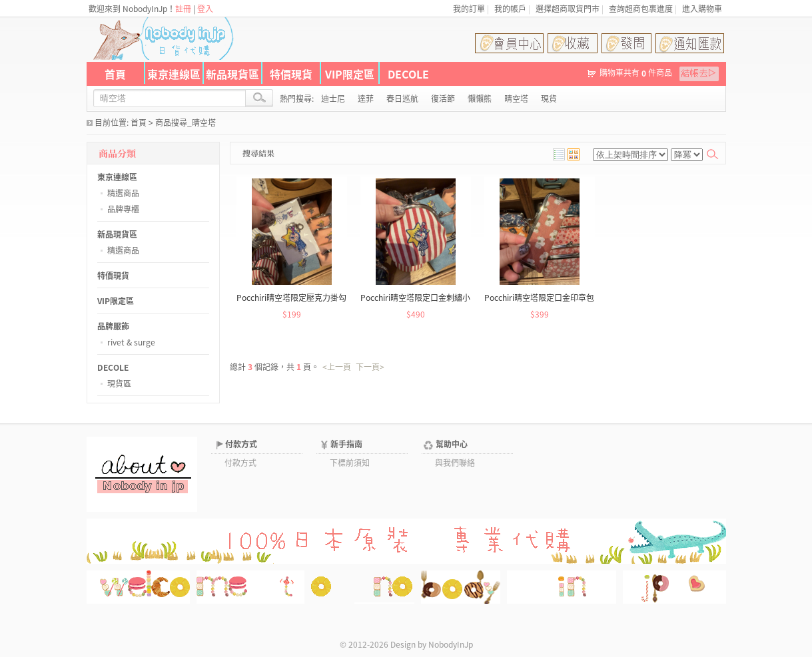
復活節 (443, 99)
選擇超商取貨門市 (568, 9)
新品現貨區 (232, 74)
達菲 (366, 99)
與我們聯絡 (455, 463)
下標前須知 (350, 463)
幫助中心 (452, 444)
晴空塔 (516, 99)
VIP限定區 (350, 74)
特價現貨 (291, 74)
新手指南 (346, 444)
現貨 (549, 99)
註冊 (183, 9)
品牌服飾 (113, 326)
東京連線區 (174, 74)
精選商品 (123, 193)
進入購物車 (702, 9)
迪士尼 (333, 99)
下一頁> (370, 367)
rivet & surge (131, 342)
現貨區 (119, 383)
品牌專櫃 (123, 209)
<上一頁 (337, 367)
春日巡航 (402, 99)
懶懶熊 (480, 99)
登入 (205, 9)
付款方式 (241, 444)
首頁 (115, 74)
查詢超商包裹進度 (641, 9)
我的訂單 (469, 9)
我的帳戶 (510, 9)
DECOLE (408, 74)
